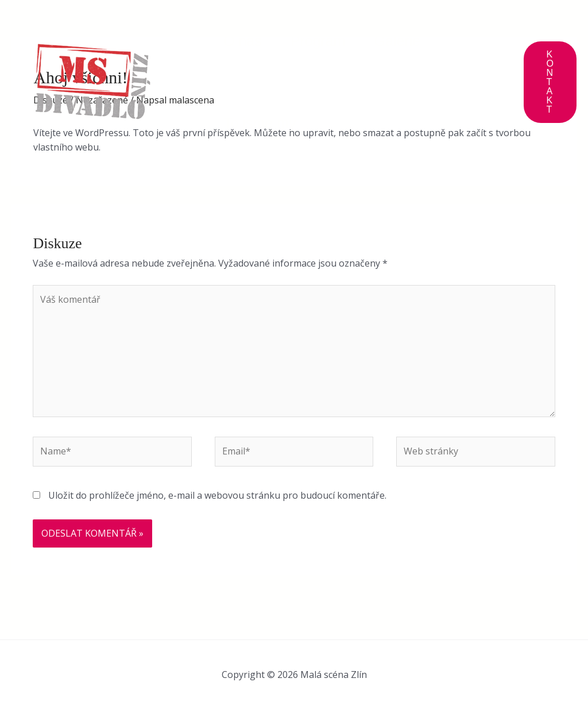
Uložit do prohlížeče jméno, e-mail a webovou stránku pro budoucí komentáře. (217, 495)
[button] (550, 82)
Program (318, 41)
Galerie (398, 41)
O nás (243, 41)
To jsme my (260, 123)
